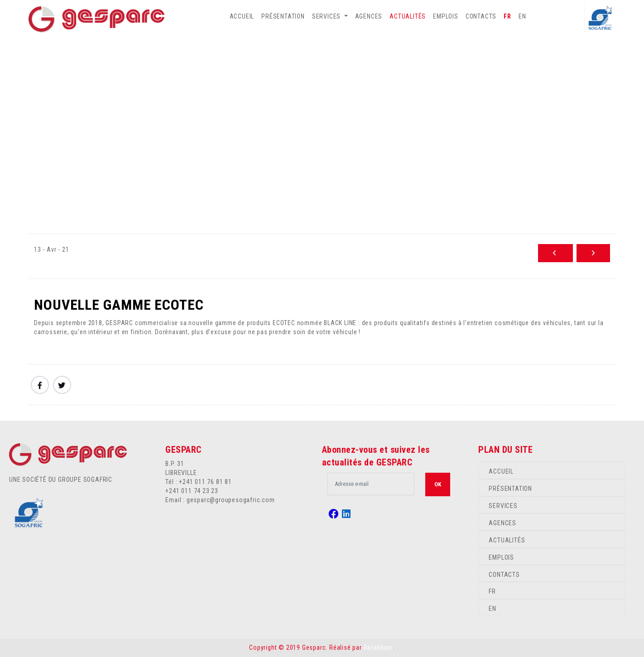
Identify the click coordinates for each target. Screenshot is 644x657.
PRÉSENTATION (283, 16)
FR (507, 16)
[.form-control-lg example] (371, 484)
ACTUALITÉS (408, 16)
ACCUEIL (242, 16)
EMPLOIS (446, 16)
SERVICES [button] (327, 16)
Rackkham (378, 647)
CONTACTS (481, 16)
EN (522, 16)
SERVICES (503, 506)
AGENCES (369, 16)
